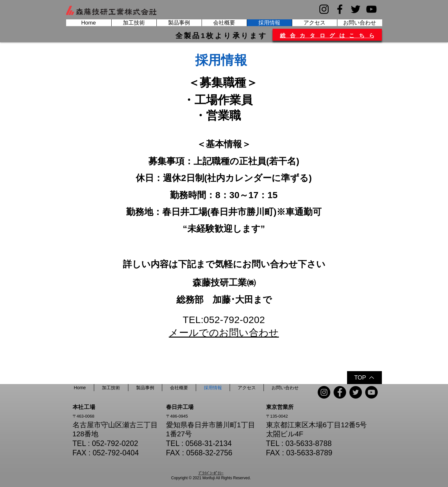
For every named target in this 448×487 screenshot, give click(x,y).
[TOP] (364, 378)
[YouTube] (371, 9)
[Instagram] (324, 9)
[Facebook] (340, 9)
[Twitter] (356, 9)
